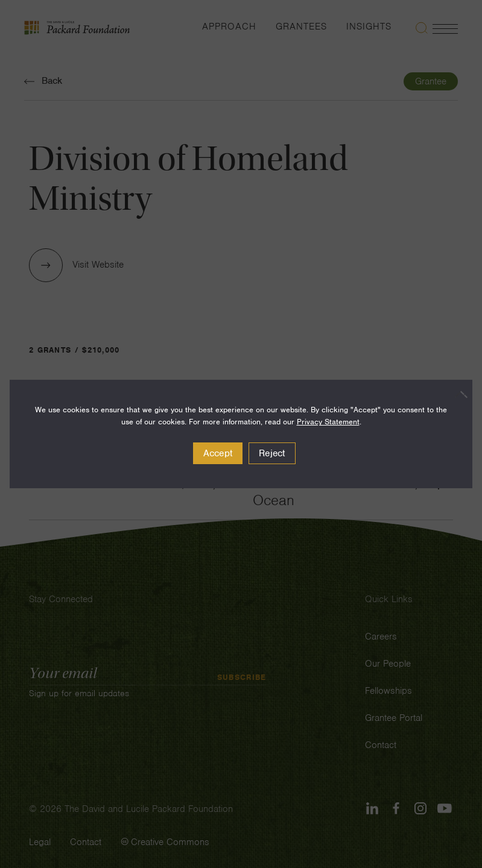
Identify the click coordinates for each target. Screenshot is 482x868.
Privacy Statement (328, 422)
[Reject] (457, 394)
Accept (218, 453)
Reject (272, 453)
